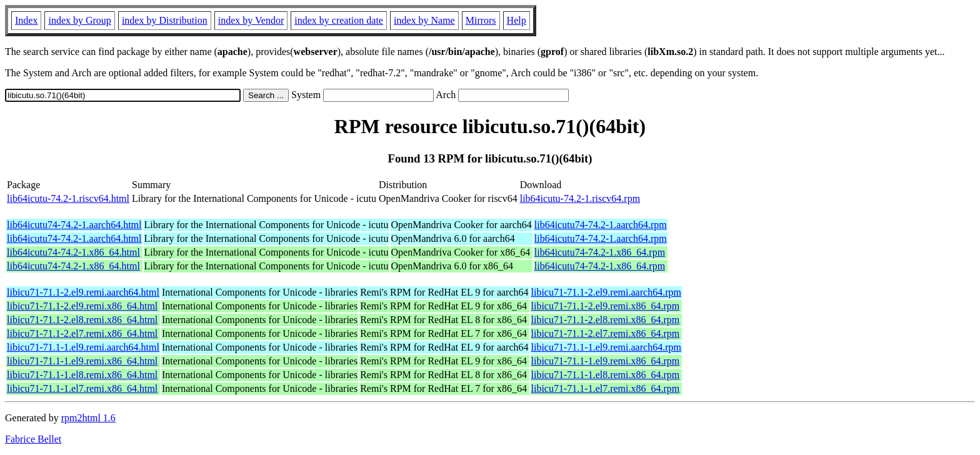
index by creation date (339, 20)
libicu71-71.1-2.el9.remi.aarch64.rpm (606, 292)
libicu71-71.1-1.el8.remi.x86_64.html (82, 375)
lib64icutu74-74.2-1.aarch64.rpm (601, 225)
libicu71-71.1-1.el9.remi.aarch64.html (83, 347)
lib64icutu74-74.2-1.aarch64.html (74, 225)
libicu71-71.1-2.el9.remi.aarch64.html (83, 292)
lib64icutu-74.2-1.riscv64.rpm (580, 198)
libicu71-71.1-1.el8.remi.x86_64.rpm (606, 375)
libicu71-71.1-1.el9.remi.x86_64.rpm (606, 361)
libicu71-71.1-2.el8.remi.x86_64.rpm (606, 320)
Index (26, 20)
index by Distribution (165, 20)
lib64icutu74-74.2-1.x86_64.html (73, 252)
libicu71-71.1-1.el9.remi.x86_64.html (82, 361)
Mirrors (481, 20)
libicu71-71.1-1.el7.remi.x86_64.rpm (606, 388)
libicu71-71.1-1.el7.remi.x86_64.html (82, 388)
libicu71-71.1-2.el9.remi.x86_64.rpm (606, 306)
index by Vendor (251, 20)
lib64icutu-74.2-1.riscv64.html (68, 198)
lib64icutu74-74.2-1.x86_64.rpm (600, 252)
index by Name (424, 20)
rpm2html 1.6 (88, 418)
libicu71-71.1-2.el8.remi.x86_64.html (82, 320)
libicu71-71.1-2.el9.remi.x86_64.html (82, 306)
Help (517, 20)
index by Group (79, 20)
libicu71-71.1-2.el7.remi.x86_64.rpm (606, 333)
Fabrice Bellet (33, 439)
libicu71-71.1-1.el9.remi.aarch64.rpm (606, 347)
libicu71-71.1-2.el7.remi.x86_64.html (82, 333)
